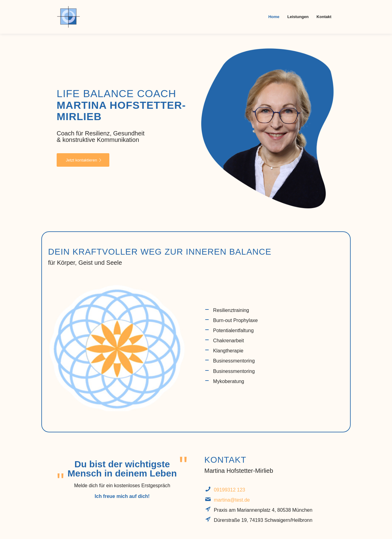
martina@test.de (232, 500)
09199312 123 (229, 490)
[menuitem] (274, 17)
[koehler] (69, 17)
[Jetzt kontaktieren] (83, 160)
